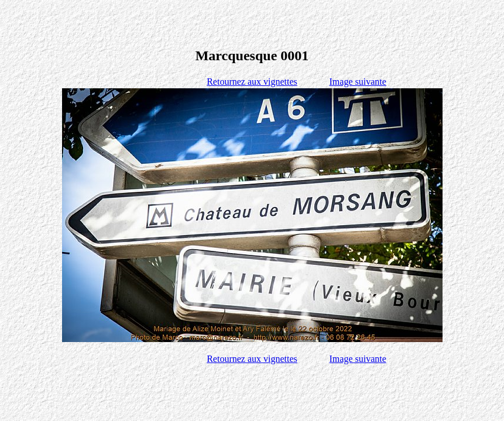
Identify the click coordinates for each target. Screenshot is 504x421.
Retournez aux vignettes (252, 82)
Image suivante (358, 82)
